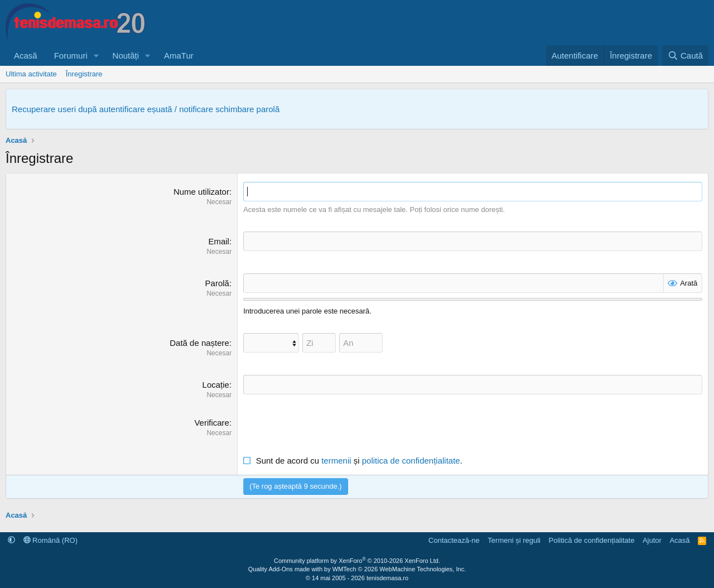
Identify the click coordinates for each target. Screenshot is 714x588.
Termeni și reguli (514, 540)
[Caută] (685, 56)
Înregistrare (84, 74)
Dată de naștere (199, 343)
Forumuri (71, 56)
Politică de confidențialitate (591, 540)
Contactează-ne (454, 540)
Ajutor (652, 540)
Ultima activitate (31, 74)
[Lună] (271, 343)
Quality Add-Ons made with (286, 569)
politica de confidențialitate (411, 461)
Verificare (212, 423)
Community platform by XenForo (357, 561)
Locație (216, 385)
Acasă (26, 56)
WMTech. (399, 569)
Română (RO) (51, 540)
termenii (336, 461)
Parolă (217, 283)
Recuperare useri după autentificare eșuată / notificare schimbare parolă (146, 109)
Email (219, 241)
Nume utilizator (201, 192)
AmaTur (179, 56)
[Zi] (319, 343)
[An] (361, 343)
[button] (97, 56)
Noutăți (126, 56)
